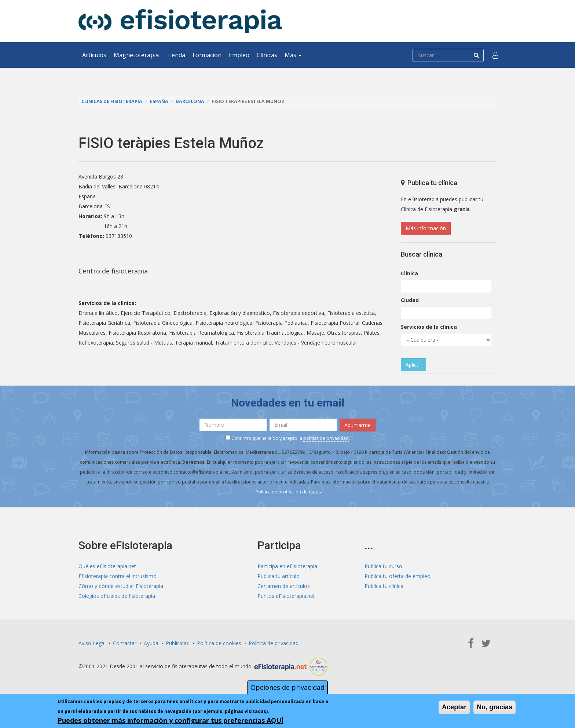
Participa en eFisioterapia (287, 566)
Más (293, 55)
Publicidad (178, 643)
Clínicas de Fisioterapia (112, 101)
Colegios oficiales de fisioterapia (117, 596)
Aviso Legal (92, 643)
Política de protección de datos (288, 492)
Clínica (409, 273)
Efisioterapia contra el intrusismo (118, 576)
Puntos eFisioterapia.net (286, 596)
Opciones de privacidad (287, 687)
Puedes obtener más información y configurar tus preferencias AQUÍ (171, 720)
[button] (495, 55)
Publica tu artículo (279, 576)
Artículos (94, 55)
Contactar (125, 643)
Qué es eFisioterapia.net (107, 566)
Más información (426, 228)
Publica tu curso (383, 566)
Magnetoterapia (136, 55)
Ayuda (151, 643)
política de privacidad (326, 438)
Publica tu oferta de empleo (398, 576)
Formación (207, 55)
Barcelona (190, 101)
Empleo (239, 55)
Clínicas (267, 55)
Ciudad (410, 300)
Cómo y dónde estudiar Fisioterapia (121, 586)
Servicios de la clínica (429, 327)
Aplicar (413, 365)
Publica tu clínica (384, 586)
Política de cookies (219, 643)
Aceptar (454, 707)
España (159, 101)
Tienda (176, 55)
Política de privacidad (274, 643)
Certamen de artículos (284, 586)
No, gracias (495, 707)
